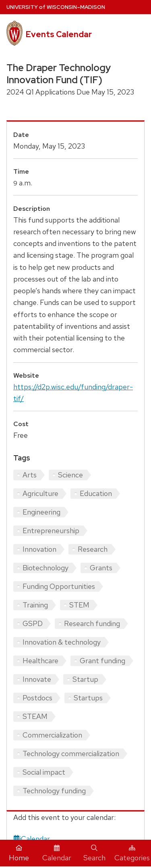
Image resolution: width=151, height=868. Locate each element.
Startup (85, 679)
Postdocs (37, 698)
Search (94, 853)
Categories (132, 853)
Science (70, 475)
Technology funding (54, 791)
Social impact (44, 772)
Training (35, 605)
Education (96, 493)
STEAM (35, 716)
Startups (88, 698)
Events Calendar (59, 34)
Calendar (57, 853)
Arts (30, 475)
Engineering (41, 512)
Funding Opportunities (59, 586)
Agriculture (40, 493)
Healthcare (40, 661)
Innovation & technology (62, 642)
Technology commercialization (71, 753)
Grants (101, 568)
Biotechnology (46, 568)
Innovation (39, 549)
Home (19, 853)
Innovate (37, 679)
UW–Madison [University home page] (56, 7)
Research (93, 549)
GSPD (33, 623)
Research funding (92, 623)
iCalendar (32, 839)
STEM (79, 605)
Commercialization (52, 735)
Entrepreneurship (51, 531)
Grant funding (102, 661)
